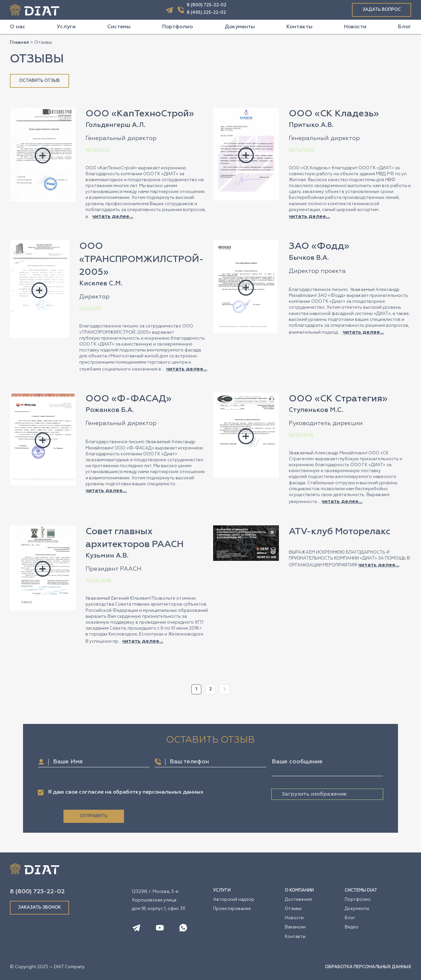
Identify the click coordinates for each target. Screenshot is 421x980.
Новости (355, 27)
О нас (18, 27)
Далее (225, 689)
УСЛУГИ (222, 890)
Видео (352, 927)
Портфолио (177, 27)
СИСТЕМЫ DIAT (361, 890)
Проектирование (232, 909)
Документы (240, 27)
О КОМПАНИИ (299, 890)
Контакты (299, 27)
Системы (119, 27)
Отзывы (293, 909)
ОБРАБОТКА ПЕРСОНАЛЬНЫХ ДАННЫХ (368, 967)
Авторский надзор (234, 900)
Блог (405, 27)
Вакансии (295, 927)
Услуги (66, 27)
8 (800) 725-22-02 (207, 5)
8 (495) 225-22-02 (206, 13)
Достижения (298, 900)
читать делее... (113, 217)
